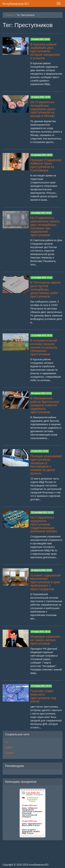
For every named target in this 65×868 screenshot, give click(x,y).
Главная (9, 15)
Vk (7, 742)
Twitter (9, 747)
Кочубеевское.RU (16, 4)
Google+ (10, 753)
